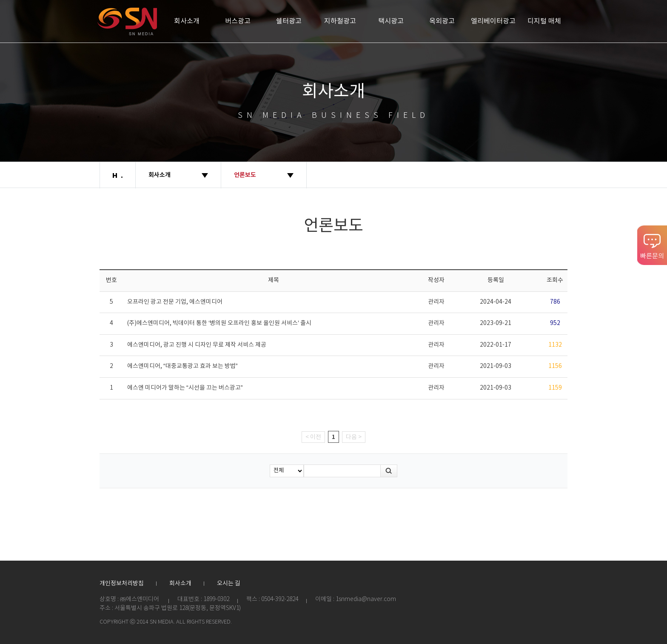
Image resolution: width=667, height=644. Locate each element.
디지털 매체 (544, 21)
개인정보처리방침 (122, 584)
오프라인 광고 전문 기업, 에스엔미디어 (175, 302)
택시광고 (391, 21)
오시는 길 (229, 584)
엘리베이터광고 (493, 21)
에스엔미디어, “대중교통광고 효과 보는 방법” (182, 366)
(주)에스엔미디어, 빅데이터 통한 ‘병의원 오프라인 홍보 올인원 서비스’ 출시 (219, 323)
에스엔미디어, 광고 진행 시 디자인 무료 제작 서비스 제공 (197, 345)
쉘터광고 (289, 21)
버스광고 (238, 21)
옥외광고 (442, 21)
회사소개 (187, 21)
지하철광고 (340, 21)
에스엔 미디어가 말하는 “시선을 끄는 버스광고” (185, 388)
